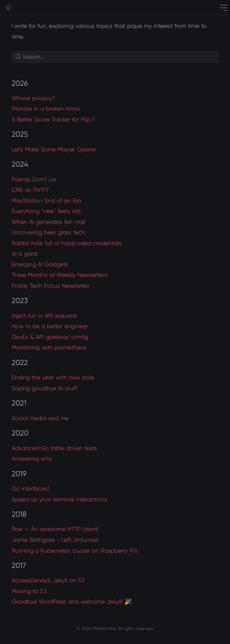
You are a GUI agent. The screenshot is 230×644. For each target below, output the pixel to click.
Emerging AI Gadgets (40, 264)
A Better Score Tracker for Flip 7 (53, 119)
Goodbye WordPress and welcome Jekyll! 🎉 (72, 602)
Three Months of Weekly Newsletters (60, 275)
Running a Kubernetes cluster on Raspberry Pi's (75, 551)
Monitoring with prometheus (49, 347)
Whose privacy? (33, 98)
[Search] (115, 57)
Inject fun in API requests (44, 316)
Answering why (32, 459)
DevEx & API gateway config (50, 337)
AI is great (25, 254)
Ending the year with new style (53, 377)
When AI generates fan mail (49, 222)
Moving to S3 (29, 591)
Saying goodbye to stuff (44, 388)
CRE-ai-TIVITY (30, 190)
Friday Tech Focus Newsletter (51, 286)
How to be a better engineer (50, 326)
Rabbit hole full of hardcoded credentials (67, 243)
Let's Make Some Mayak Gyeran (54, 149)
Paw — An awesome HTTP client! (55, 529)
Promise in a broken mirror (46, 109)
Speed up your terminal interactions (60, 499)
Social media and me (40, 418)
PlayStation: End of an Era (46, 201)
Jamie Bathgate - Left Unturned (55, 540)
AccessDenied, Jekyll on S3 (48, 580)
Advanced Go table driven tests (54, 448)
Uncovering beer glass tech (48, 232)
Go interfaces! (30, 489)
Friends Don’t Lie (34, 179)
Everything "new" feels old (46, 211)
